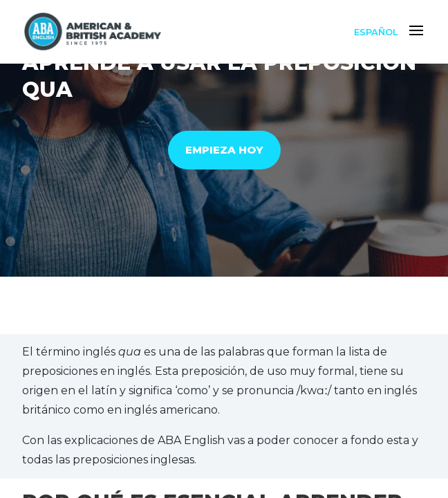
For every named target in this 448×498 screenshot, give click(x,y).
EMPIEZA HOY (224, 150)
